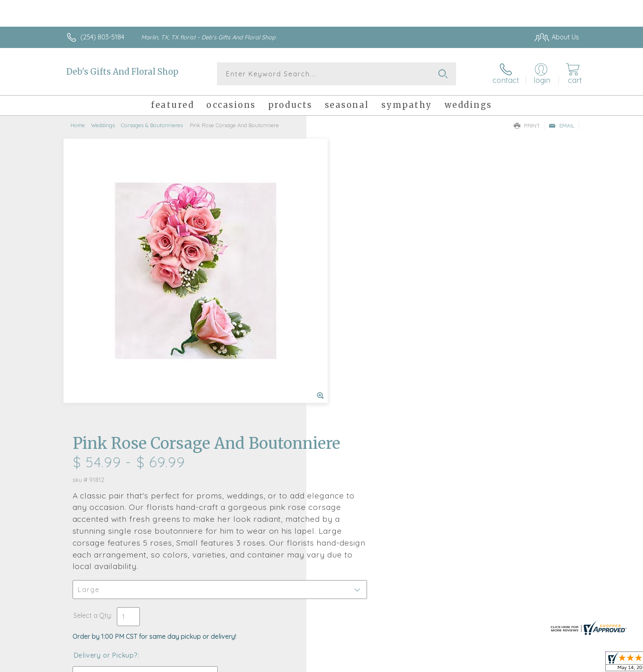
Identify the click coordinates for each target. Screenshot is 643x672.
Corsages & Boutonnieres (152, 125)
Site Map (557, 664)
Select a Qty (341, 346)
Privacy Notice (448, 664)
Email (562, 126)
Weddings (103, 125)
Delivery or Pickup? (355, 386)
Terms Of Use (399, 664)
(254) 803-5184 (102, 37)
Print (527, 126)
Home (78, 125)
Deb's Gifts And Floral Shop (122, 72)
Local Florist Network (506, 664)
